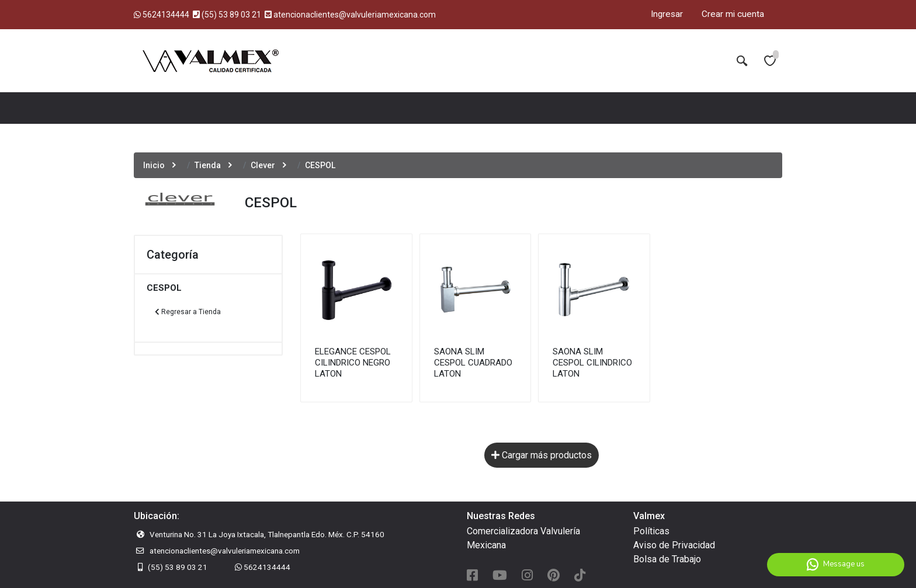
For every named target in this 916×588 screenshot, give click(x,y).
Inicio (154, 165)
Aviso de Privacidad (674, 545)
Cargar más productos (542, 455)
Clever (263, 165)
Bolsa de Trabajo (667, 559)
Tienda (208, 165)
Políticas (651, 531)
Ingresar (667, 14)
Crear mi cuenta (733, 14)
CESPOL (164, 288)
